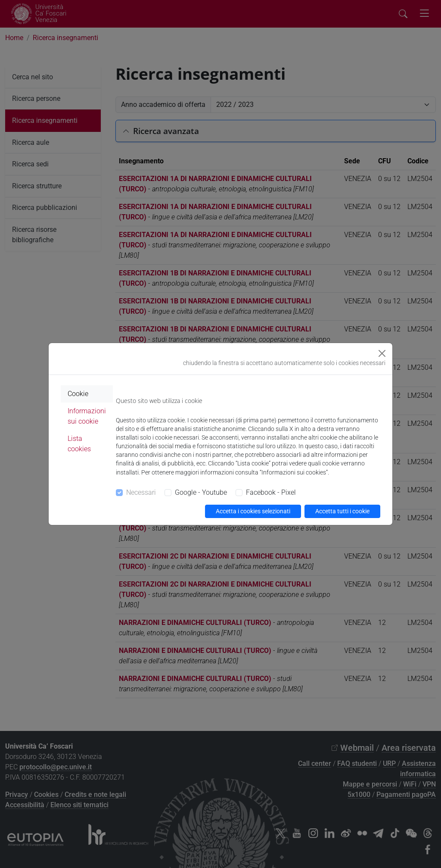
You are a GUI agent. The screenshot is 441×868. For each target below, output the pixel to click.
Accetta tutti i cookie (342, 511)
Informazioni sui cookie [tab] (87, 416)
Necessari (141, 492)
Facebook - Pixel (271, 492)
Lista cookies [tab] (79, 444)
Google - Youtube (201, 492)
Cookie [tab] (78, 394)
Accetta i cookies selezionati (253, 511)
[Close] (382, 353)
